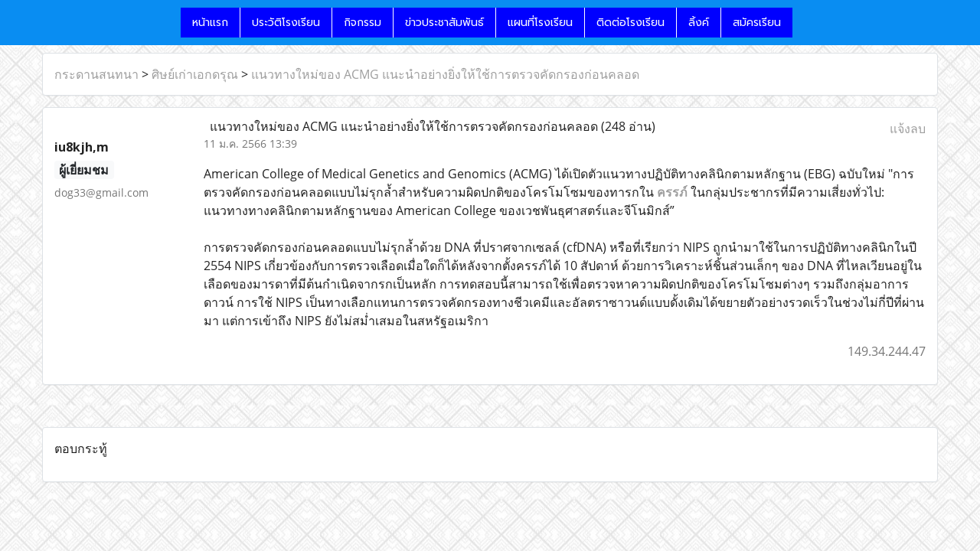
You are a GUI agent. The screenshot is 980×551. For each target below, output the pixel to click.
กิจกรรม (363, 23)
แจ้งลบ (908, 129)
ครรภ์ (672, 192)
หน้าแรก (210, 23)
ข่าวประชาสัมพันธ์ (444, 23)
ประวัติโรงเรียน (286, 23)
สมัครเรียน (757, 23)
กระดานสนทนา (96, 74)
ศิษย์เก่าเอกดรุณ (195, 74)
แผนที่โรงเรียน (540, 23)
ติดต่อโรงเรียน (630, 23)
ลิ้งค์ (699, 23)
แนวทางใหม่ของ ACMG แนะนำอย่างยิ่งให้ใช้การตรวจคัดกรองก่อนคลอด (445, 74)
